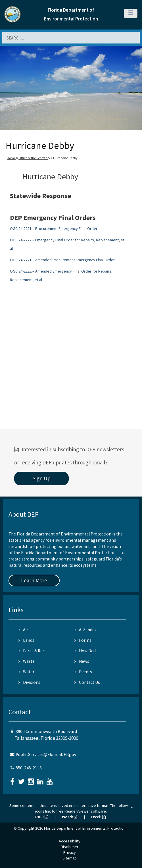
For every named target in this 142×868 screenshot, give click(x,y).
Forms (83, 640)
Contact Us (87, 682)
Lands (26, 640)
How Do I (85, 651)
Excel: (98, 817)
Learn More (34, 580)
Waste (27, 661)
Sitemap (70, 858)
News (82, 661)
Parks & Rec (32, 651)
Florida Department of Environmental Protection (85, 828)
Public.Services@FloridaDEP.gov (46, 754)
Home (11, 158)
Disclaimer (70, 847)
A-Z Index (85, 630)
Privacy (70, 852)
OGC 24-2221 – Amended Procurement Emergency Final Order (62, 260)
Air (23, 630)
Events (83, 672)
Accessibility (70, 841)
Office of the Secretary (34, 158)
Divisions (29, 682)
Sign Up (42, 478)
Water (26, 672)
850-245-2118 (29, 768)
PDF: (42, 817)
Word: (70, 817)
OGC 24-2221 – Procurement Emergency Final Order (54, 229)
